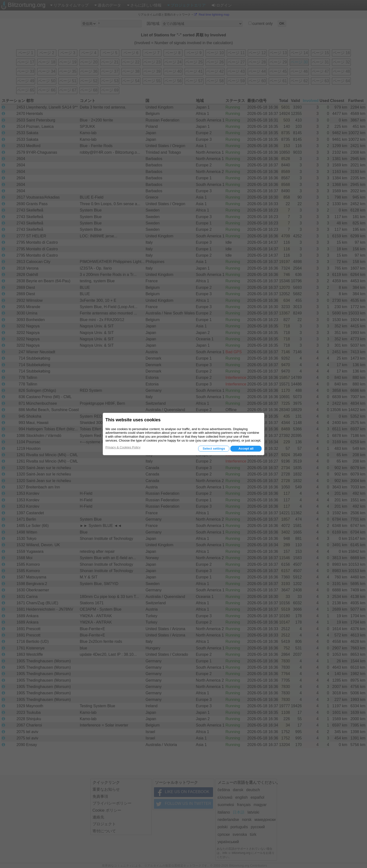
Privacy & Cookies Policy (123, 447)
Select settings (214, 449)
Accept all (246, 449)
